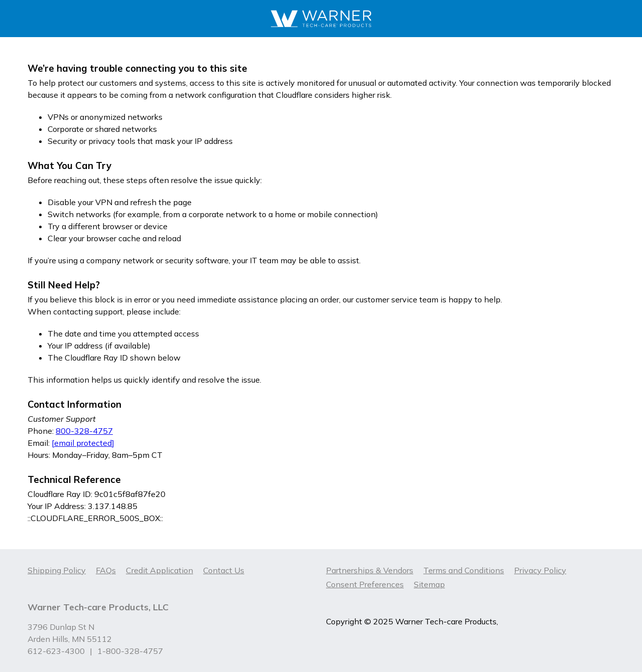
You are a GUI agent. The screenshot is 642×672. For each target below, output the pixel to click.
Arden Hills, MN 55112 (70, 639)
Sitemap (429, 584)
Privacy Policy (540, 570)
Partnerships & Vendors (370, 570)
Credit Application (159, 570)
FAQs (106, 570)
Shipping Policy (57, 570)
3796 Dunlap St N (61, 627)
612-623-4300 (56, 651)
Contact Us (224, 570)
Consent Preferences (365, 584)
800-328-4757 (84, 431)
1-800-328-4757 (130, 651)
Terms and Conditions (464, 570)
